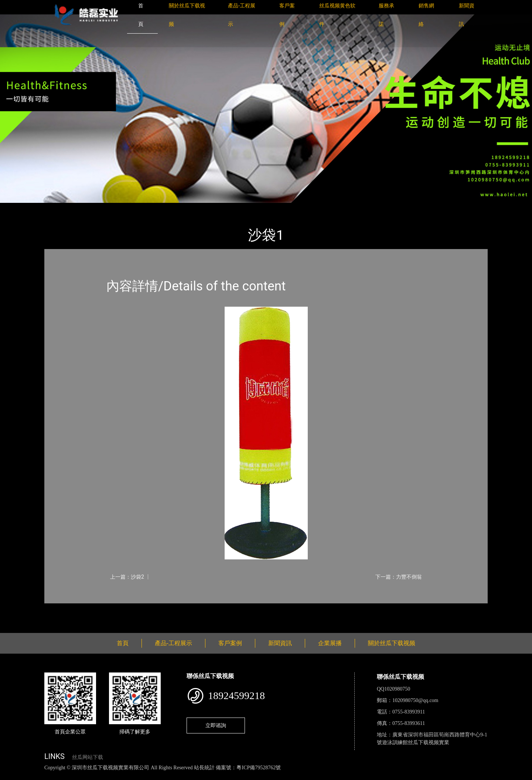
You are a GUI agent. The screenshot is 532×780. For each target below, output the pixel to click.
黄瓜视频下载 (130, 776)
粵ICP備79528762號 (259, 768)
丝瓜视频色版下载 (44, 776)
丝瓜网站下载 (88, 757)
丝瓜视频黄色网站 (90, 776)
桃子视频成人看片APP (423, 776)
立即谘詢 (216, 725)
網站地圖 (11, 776)
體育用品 (126, 208)
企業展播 (330, 643)
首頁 (57, 208)
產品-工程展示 (89, 208)
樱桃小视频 (339, 776)
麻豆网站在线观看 (170, 776)
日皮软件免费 (307, 776)
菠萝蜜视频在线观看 (264, 776)
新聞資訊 (280, 643)
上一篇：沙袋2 (127, 577)
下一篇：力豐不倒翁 (399, 577)
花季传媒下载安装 (216, 776)
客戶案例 (230, 643)
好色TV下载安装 (374, 776)
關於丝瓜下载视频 (392, 643)
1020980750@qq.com (415, 700)
